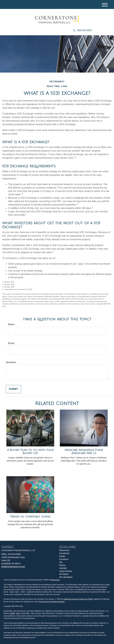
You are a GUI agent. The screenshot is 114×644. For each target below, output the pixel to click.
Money (62, 565)
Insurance (64, 559)
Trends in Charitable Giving (30, 517)
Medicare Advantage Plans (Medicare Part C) (84, 452)
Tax (61, 562)
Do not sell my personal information (52, 602)
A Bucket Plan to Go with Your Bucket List (30, 452)
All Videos (64, 574)
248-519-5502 (83, 30)
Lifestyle (63, 568)
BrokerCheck (55, 580)
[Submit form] (13, 389)
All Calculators (66, 577)
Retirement (64, 550)
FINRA (12, 613)
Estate (62, 556)
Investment (64, 553)
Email (11, 343)
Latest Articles (66, 571)
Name (11, 324)
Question (11, 362)
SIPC (18, 613)
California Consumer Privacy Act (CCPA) (78, 599)
